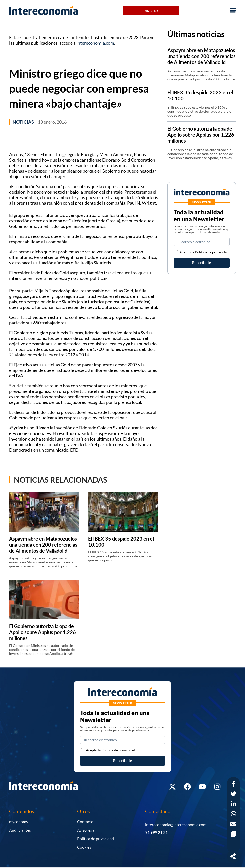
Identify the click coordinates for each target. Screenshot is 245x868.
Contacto (85, 822)
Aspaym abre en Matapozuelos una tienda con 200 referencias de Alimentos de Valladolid (43, 545)
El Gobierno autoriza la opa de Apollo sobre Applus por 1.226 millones (42, 632)
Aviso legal (86, 830)
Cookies (84, 847)
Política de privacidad (212, 252)
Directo (151, 11)
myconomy (19, 822)
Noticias (23, 122)
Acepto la (204, 252)
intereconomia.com (95, 43)
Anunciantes (20, 830)
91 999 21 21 (156, 832)
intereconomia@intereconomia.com (176, 825)
